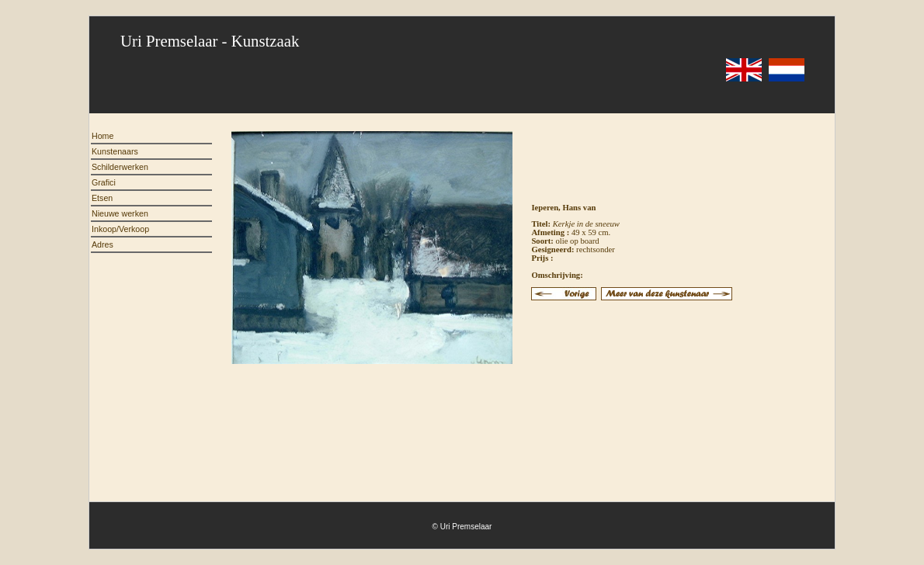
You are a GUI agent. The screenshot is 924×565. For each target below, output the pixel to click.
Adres (102, 244)
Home (102, 136)
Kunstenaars (115, 151)
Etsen (102, 198)
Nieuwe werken (120, 213)
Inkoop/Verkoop (120, 229)
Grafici (104, 182)
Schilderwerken (120, 167)
